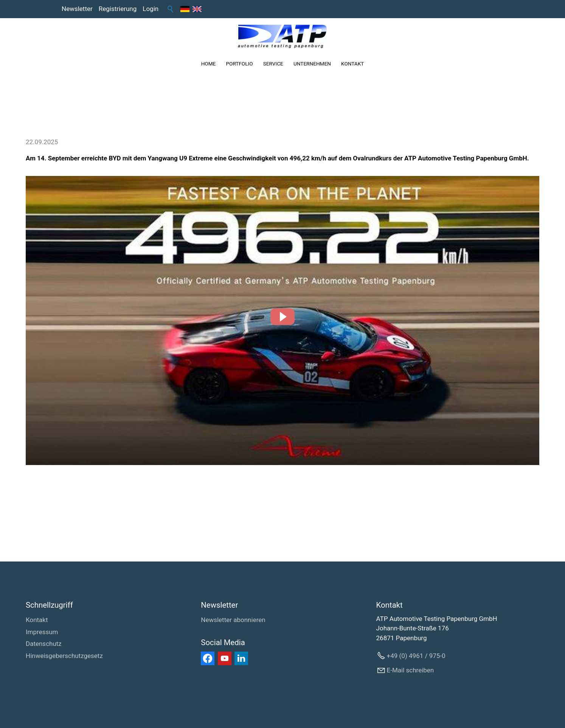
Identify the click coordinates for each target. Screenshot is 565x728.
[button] (282, 317)
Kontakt (37, 620)
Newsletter (77, 9)
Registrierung (118, 9)
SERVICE (273, 64)
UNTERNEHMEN (312, 64)
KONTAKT (352, 64)
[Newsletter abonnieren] (233, 620)
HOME (209, 64)
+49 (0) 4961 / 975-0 (416, 656)
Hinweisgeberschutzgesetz (64, 656)
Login (151, 9)
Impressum (42, 632)
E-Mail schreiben (411, 670)
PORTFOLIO (239, 64)
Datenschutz (44, 644)
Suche (171, 9)
